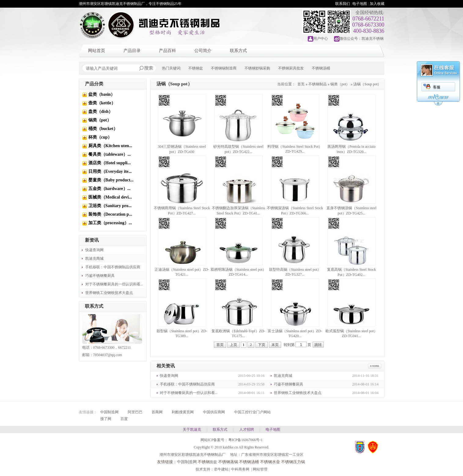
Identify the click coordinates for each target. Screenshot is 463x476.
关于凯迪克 (192, 430)
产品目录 (132, 51)
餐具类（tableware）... (110, 154)
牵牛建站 (221, 469)
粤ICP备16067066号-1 (246, 440)
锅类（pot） (100, 120)
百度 (124, 419)
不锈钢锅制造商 (224, 68)
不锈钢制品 (318, 84)
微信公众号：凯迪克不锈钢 (362, 39)
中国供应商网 (214, 412)
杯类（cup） (100, 137)
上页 (233, 345)
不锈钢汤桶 (321, 68)
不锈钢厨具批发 (291, 68)
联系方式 (238, 51)
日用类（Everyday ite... (110, 171)
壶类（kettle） (102, 103)
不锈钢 (204, 462)
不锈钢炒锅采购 (257, 68)
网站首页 (97, 51)
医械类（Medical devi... (110, 197)
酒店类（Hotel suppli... (110, 163)
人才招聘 (247, 430)
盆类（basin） (102, 94)
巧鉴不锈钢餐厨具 (100, 276)
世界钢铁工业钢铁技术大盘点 (109, 293)
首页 (301, 84)
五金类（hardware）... (110, 189)
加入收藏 (377, 4)
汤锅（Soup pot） (367, 84)
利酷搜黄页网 (183, 412)
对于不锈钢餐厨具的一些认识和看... (114, 284)
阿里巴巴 (135, 412)
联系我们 (343, 4)
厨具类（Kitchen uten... (110, 146)
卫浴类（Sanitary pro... (110, 206)
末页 (275, 345)
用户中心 (321, 39)
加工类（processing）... (110, 223)
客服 (437, 87)
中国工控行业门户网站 (252, 412)
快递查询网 (94, 250)
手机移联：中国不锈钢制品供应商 (113, 267)
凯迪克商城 (94, 258)
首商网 (157, 412)
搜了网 (106, 419)
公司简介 (203, 51)
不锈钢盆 (196, 68)
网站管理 (260, 469)
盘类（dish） (101, 112)
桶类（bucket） (103, 129)
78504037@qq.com (108, 355)
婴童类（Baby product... (111, 180)
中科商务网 (240, 469)
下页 (262, 345)
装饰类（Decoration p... (110, 214)
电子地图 (360, 4)
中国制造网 (109, 412)
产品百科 (167, 51)
